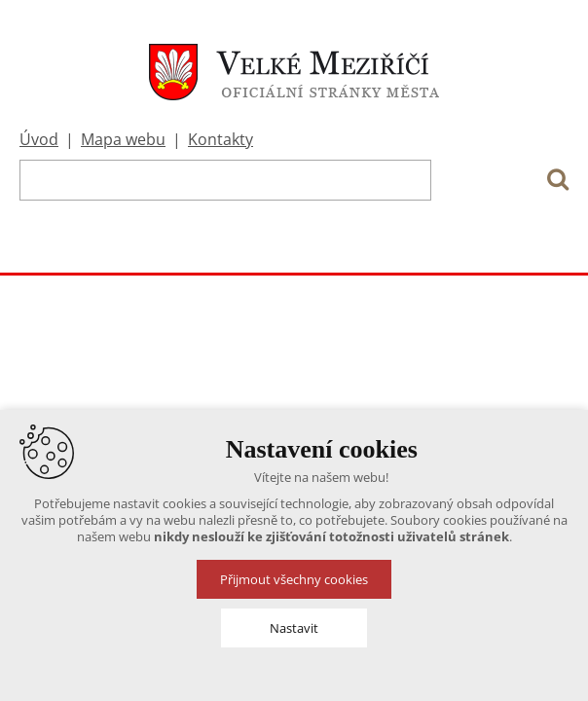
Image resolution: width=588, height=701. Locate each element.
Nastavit (294, 628)
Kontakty (220, 139)
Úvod (39, 139)
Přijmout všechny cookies (294, 579)
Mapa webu (123, 139)
